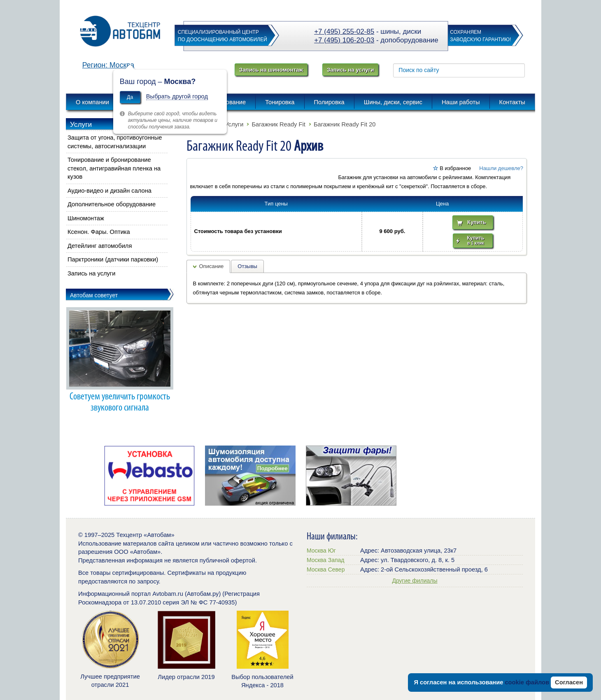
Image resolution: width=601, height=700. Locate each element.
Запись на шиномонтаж (271, 70)
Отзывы (247, 266)
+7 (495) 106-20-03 (344, 40)
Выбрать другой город (177, 96)
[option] (149, 476)
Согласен (569, 682)
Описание (212, 266)
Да (130, 97)
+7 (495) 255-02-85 (344, 31)
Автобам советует (94, 295)
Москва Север (326, 569)
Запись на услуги (350, 70)
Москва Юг (321, 551)
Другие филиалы (415, 581)
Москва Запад (325, 560)
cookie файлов (527, 682)
